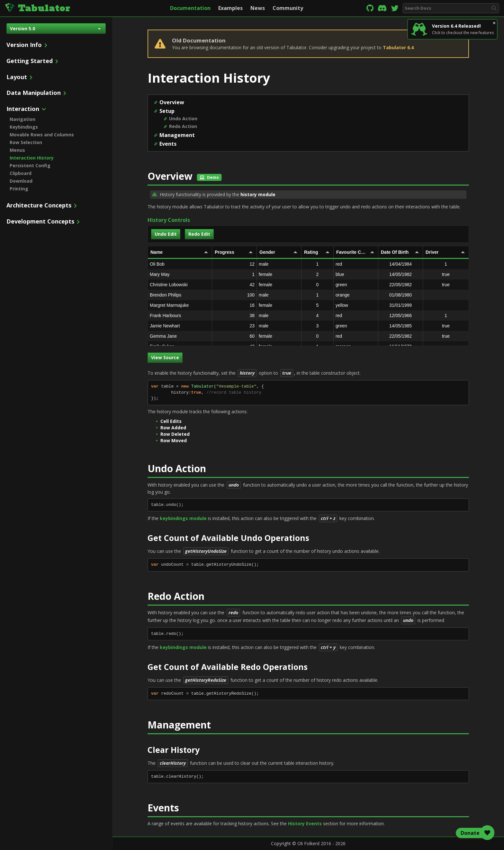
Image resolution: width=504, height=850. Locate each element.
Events (168, 144)
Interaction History (32, 158)
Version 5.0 (55, 28)
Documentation (190, 8)
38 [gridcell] (234, 315)
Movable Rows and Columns (42, 135)
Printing (19, 189)
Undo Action (183, 119)
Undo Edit (166, 234)
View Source (165, 357)
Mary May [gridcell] (181, 274)
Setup (167, 111)
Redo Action (183, 126)
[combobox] (451, 8)
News (258, 8)
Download (21, 181)
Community (288, 8)
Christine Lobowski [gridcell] (181, 285)
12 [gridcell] (234, 264)
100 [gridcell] (234, 295)
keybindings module (183, 518)
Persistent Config (30, 165)
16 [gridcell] (234, 305)
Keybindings (24, 127)
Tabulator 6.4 (398, 47)
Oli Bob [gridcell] (181, 264)
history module (258, 194)
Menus (17, 150)
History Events (305, 823)
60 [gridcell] (234, 336)
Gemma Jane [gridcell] (181, 336)
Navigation (22, 119)
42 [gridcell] (234, 285)
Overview (172, 102)
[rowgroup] (308, 302)
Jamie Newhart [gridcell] (181, 326)
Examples (230, 8)
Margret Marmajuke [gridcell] (181, 305)
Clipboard (21, 173)
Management (177, 135)
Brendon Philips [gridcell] (181, 295)
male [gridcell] (279, 264)
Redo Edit (199, 234)
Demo (209, 177)
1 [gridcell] (234, 274)
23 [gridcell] (234, 326)
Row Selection (26, 142)
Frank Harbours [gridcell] (181, 315)
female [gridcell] (279, 274)
